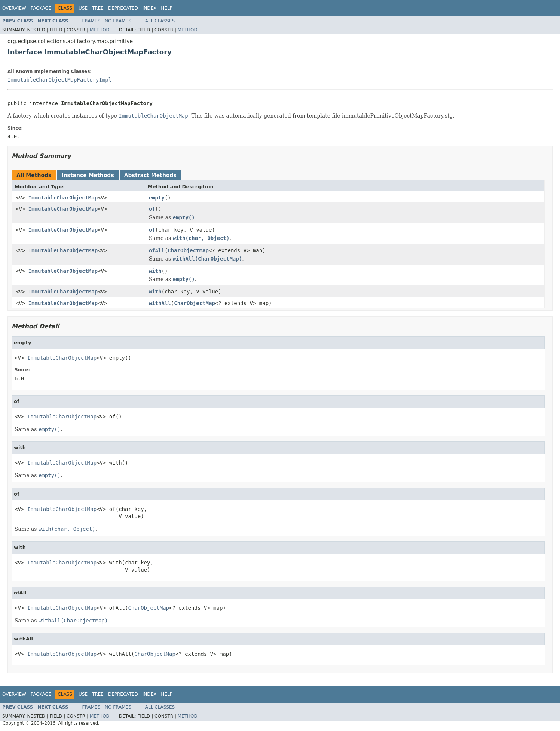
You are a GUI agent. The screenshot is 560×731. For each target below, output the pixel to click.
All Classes (160, 21)
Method (100, 30)
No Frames (118, 21)
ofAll (157, 250)
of (152, 209)
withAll (160, 303)
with (155, 271)
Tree (98, 8)
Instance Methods (88, 175)
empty (157, 198)
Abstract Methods (150, 175)
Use (83, 8)
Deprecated (123, 8)
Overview (14, 8)
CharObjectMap (188, 250)
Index (150, 8)
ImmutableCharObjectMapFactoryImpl (59, 80)
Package (41, 8)
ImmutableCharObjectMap (63, 198)
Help (167, 8)
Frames (91, 21)
